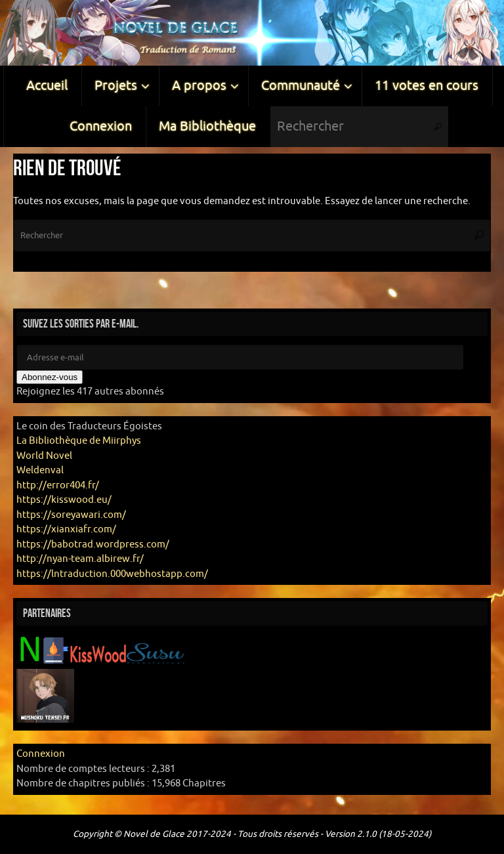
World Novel (44, 456)
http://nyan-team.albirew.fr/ (80, 559)
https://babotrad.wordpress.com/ (93, 544)
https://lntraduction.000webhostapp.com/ (112, 574)
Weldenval (40, 470)
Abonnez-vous (50, 377)
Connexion (41, 754)
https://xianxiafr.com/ (66, 529)
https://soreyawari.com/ (71, 515)
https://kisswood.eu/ (64, 500)
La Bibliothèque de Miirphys (79, 441)
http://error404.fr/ (58, 485)
